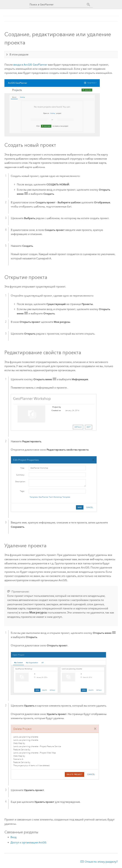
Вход (14, 837)
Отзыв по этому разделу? (101, 862)
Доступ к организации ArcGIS (28, 842)
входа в (30, 65)
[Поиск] (88, 5)
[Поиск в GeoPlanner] (58, 5)
